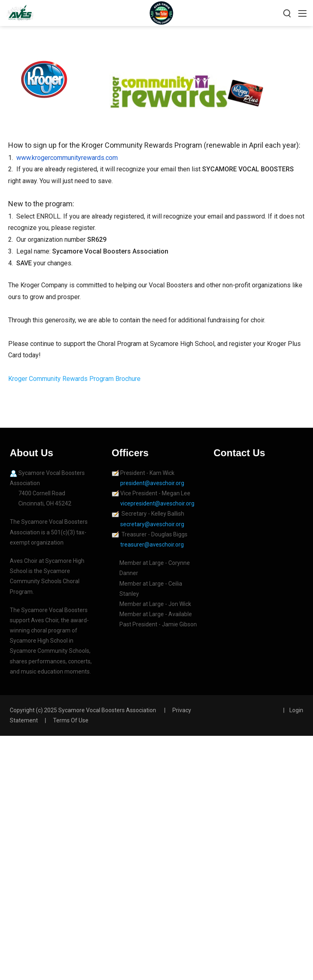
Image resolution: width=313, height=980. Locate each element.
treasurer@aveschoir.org (152, 545)
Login (296, 710)
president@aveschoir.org (153, 483)
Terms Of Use (71, 720)
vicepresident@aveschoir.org (158, 503)
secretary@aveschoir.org (152, 524)
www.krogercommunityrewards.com (67, 158)
